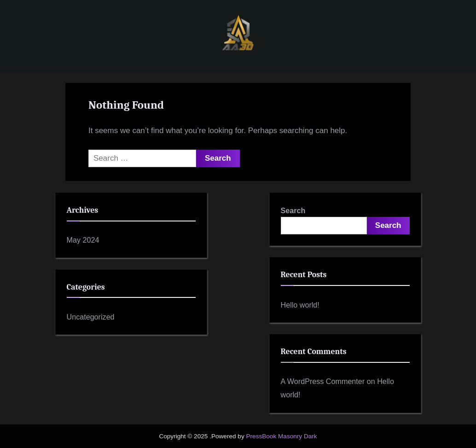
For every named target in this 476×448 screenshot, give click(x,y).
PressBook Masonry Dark (281, 436)
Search (293, 210)
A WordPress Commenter (323, 381)
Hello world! (300, 305)
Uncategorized (91, 317)
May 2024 (83, 240)
